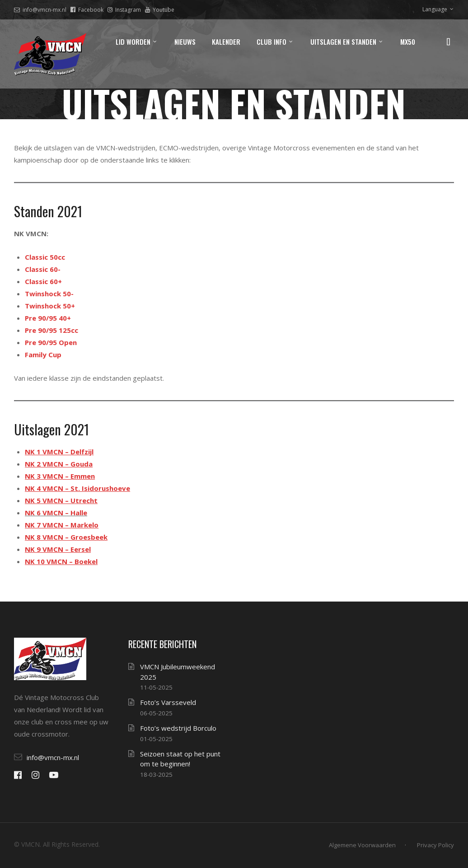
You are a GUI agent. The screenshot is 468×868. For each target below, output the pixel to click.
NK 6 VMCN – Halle (56, 513)
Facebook (87, 10)
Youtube (160, 10)
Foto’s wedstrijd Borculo (178, 728)
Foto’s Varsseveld (168, 702)
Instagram (124, 10)
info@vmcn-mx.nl (40, 10)
